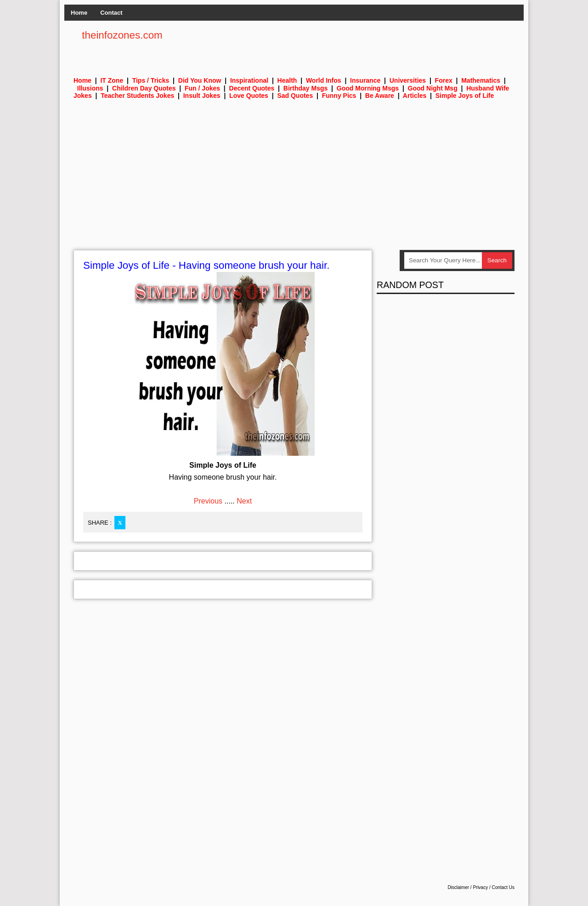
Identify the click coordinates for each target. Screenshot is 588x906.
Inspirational (249, 80)
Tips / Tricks (151, 80)
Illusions (90, 88)
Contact (111, 13)
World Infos (324, 80)
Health (287, 80)
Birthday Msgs (305, 88)
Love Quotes (249, 96)
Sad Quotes (295, 96)
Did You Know (200, 80)
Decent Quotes (252, 88)
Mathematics (481, 80)
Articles (415, 96)
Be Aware (380, 96)
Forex (444, 80)
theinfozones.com (122, 35)
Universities (408, 80)
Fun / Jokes (202, 88)
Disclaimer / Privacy (468, 887)
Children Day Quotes (144, 88)
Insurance (365, 80)
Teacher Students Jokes (137, 96)
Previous (208, 501)
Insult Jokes (202, 96)
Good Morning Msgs (368, 88)
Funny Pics (339, 96)
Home (79, 13)
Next (244, 501)
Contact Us (503, 887)
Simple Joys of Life (465, 96)
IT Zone (112, 80)
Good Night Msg (433, 88)
